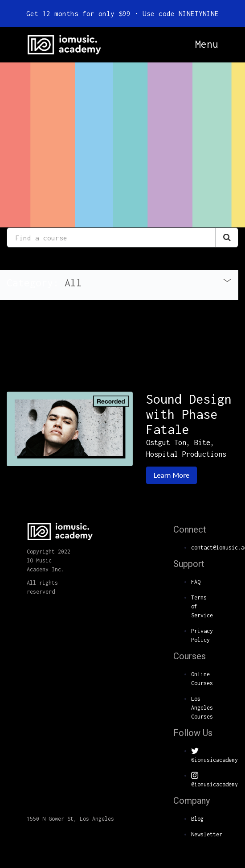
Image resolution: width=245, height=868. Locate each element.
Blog (197, 819)
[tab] (119, 285)
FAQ (196, 582)
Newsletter (207, 834)
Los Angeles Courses (202, 708)
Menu (207, 44)
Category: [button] (44, 283)
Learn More (172, 475)
